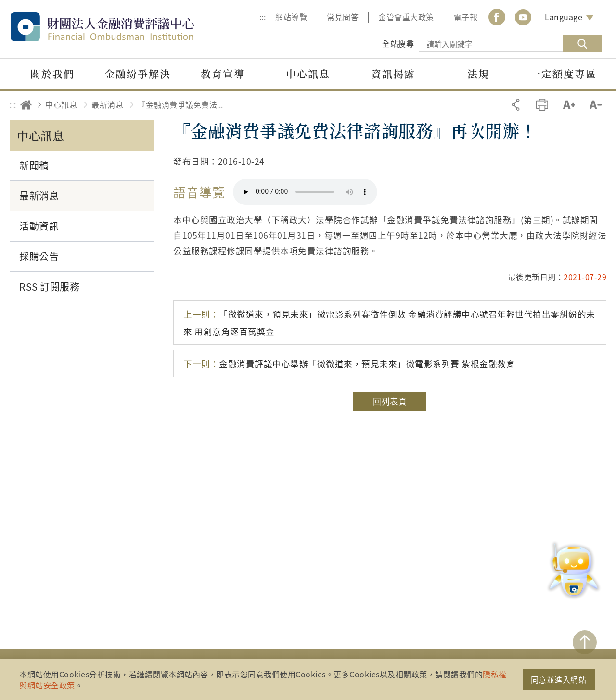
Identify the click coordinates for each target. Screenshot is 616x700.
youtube (523, 17)
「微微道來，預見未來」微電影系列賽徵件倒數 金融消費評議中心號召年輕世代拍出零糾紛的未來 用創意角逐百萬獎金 (389, 322)
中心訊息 (61, 104)
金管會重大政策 (406, 17)
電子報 (466, 17)
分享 (516, 105)
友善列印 (542, 105)
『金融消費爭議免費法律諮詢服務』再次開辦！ (183, 104)
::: (263, 17)
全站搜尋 (398, 43)
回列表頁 (390, 401)
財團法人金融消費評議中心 (123, 27)
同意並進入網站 (559, 679)
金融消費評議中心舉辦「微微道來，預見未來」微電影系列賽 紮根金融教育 (349, 363)
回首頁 (26, 105)
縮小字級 (596, 105)
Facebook (497, 17)
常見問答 (343, 17)
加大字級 (569, 105)
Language (564, 17)
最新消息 (107, 104)
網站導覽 (291, 17)
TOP (585, 642)
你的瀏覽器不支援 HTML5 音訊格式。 (305, 192)
